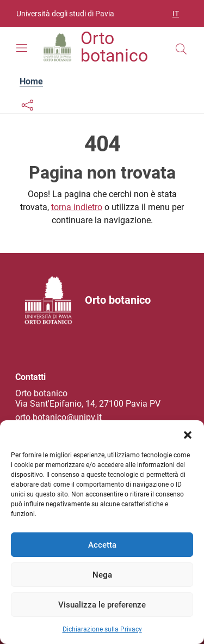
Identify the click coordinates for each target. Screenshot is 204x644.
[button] (188, 434)
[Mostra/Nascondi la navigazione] (22, 48)
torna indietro (77, 207)
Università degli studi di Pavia (65, 14)
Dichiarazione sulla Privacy (102, 629)
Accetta (102, 545)
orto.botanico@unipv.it (58, 417)
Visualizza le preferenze (102, 605)
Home (31, 81)
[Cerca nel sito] (181, 49)
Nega (102, 575)
